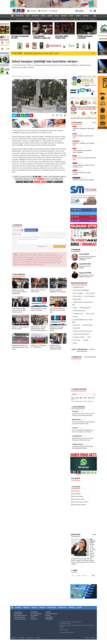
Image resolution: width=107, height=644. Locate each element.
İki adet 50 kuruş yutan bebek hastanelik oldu (84, 159)
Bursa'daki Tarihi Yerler (51, 614)
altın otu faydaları (77, 293)
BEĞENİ (77, 210)
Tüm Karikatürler (90, 357)
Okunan (92, 350)
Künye (15, 638)
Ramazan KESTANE (85, 273)
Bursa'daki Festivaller (36, 614)
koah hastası (76, 340)
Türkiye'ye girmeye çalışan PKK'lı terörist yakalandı (28, 19)
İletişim (22, 638)
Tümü (94, 123)
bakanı (74, 343)
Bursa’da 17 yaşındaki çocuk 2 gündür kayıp (83, 144)
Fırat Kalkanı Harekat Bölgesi (80, 290)
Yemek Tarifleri (18, 612)
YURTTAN (86, 16)
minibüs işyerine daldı (79, 311)
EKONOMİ (64, 16)
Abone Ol (93, 217)
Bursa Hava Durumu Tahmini (80, 502)
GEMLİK (75, 134)
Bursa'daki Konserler (20, 617)
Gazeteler (38, 638)
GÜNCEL (43, 16)
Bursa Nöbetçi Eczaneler (79, 505)
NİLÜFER (75, 163)
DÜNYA (57, 16)
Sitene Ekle (30, 638)
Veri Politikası (76, 491)
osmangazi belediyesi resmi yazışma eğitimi (82, 321)
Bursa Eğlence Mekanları (20, 616)
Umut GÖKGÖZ (84, 254)
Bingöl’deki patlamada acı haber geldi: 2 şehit (42, 53)
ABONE (76, 217)
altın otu (75, 317)
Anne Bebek (34, 619)
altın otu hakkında (89, 296)
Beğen (94, 210)
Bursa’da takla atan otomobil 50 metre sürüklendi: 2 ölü (84, 166)
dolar (89, 337)
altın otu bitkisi (77, 296)
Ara (93, 575)
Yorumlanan (82, 350)
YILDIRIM (48, 612)
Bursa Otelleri (34, 616)
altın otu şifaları (90, 293)
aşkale (74, 308)
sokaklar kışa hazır (78, 314)
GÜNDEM (50, 16)
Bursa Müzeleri (49, 617)
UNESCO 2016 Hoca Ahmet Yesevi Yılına (82, 303)
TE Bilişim (92, 638)
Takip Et (93, 213)
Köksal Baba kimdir (78, 287)
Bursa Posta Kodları (78, 497)
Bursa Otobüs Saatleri (79, 499)
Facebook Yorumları (31, 230)
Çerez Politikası (77, 494)
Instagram (77, 220)
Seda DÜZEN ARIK (85, 264)
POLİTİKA (78, 16)
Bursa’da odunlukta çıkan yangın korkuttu (82, 173)
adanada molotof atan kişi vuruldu (82, 331)
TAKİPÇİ (77, 213)
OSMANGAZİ (76, 141)
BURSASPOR (35, 16)
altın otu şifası (76, 299)
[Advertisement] (39, 202)
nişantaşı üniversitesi (78, 337)
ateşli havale (76, 328)
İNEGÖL (75, 156)
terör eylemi (76, 325)
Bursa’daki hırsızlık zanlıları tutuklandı (83, 180)
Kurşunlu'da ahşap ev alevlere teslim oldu (83, 137)
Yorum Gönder (18, 230)
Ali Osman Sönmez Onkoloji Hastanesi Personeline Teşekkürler (87, 258)
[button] (84, 394)
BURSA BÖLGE (20, 16)
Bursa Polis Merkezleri (20, 619)
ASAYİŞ (28, 16)
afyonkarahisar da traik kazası (81, 334)
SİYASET (71, 16)
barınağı (85, 340)
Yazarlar (76, 250)
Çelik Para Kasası (87, 325)
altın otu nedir (90, 314)
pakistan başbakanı (85, 308)
